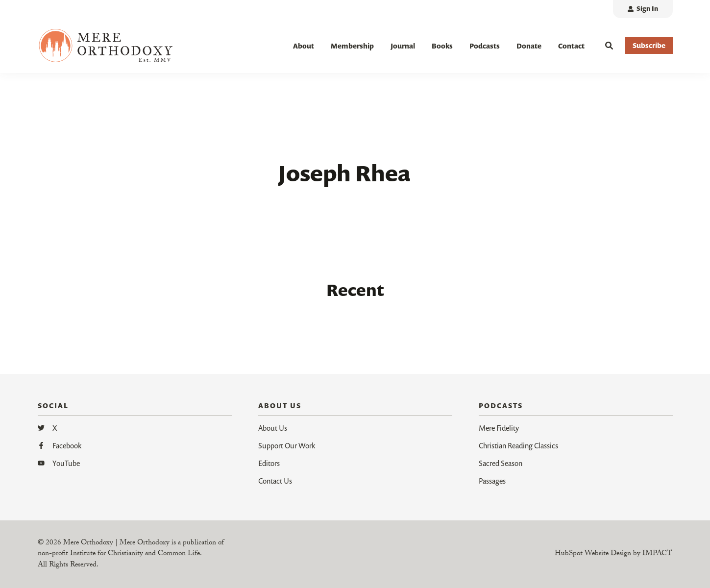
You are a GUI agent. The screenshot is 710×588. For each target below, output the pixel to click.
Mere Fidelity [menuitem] (499, 428)
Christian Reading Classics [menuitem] (518, 445)
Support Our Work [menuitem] (287, 445)
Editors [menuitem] (269, 463)
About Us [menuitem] (273, 428)
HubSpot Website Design (593, 554)
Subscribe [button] (649, 45)
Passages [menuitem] (492, 481)
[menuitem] (643, 9)
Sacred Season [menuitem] (501, 463)
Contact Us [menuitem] (275, 481)
